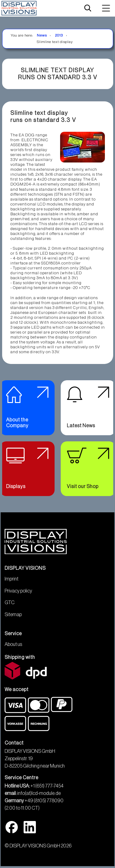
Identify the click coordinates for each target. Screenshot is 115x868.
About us (13, 644)
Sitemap (13, 615)
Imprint (11, 579)
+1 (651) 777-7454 (47, 786)
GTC (10, 603)
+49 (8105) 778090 (44, 801)
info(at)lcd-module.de (39, 793)
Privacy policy (18, 591)
